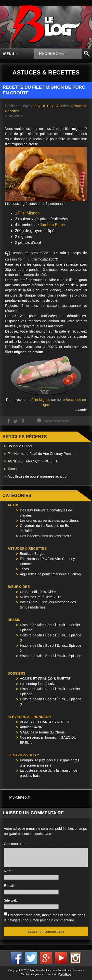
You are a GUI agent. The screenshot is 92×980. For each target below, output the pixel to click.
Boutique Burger (20, 446)
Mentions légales (31, 974)
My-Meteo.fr (20, 797)
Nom (9, 871)
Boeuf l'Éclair (48, 106)
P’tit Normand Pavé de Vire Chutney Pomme (42, 454)
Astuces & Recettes (27, 548)
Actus (13, 505)
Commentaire (15, 844)
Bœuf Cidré (19, 587)
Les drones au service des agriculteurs (49, 521)
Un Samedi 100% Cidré (38, 592)
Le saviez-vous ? (23, 755)
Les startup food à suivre (39, 684)
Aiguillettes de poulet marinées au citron (38, 476)
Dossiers (16, 673)
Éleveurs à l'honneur (29, 717)
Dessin (14, 620)
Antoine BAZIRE (32, 727)
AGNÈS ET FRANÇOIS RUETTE (33, 461)
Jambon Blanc (52, 225)
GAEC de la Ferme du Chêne (42, 732)
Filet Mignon (29, 213)
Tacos (12, 469)
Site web (11, 900)
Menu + (10, 54)
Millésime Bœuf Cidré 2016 (41, 597)
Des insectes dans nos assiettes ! (45, 536)
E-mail (10, 886)
